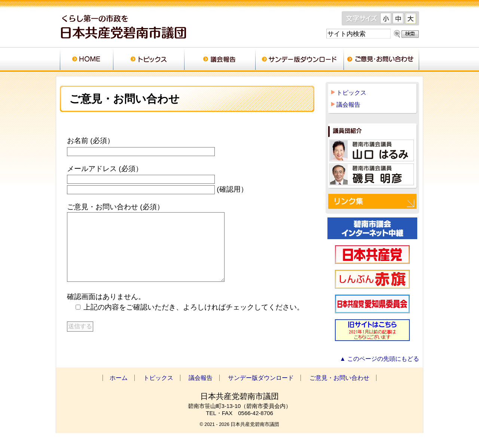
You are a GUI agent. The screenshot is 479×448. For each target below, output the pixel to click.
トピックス (149, 60)
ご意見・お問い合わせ (381, 60)
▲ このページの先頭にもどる (379, 374)
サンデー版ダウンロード (299, 60)
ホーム (86, 60)
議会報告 (220, 60)
